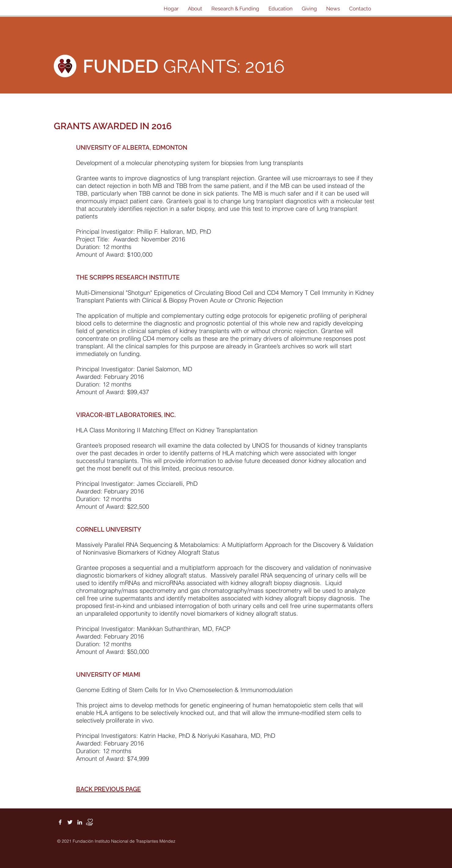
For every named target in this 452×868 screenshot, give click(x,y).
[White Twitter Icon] (70, 822)
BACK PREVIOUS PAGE (108, 789)
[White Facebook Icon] (60, 822)
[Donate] (89, 822)
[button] (195, 9)
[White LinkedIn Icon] (80, 822)
